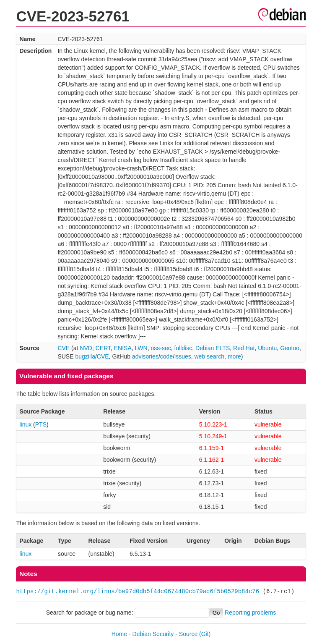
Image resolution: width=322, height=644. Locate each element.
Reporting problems (250, 613)
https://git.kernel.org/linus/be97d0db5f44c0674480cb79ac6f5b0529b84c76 (138, 591)
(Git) (205, 634)
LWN (141, 348)
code (166, 356)
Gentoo (290, 348)
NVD (86, 348)
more (234, 356)
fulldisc (183, 348)
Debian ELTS (213, 348)
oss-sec (161, 348)
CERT (103, 348)
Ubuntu (267, 348)
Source (188, 634)
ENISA (123, 348)
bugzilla (85, 356)
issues (183, 356)
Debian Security (153, 634)
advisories (145, 356)
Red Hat (244, 348)
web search (210, 356)
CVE (64, 348)
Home (119, 634)
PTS (41, 424)
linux (25, 424)
